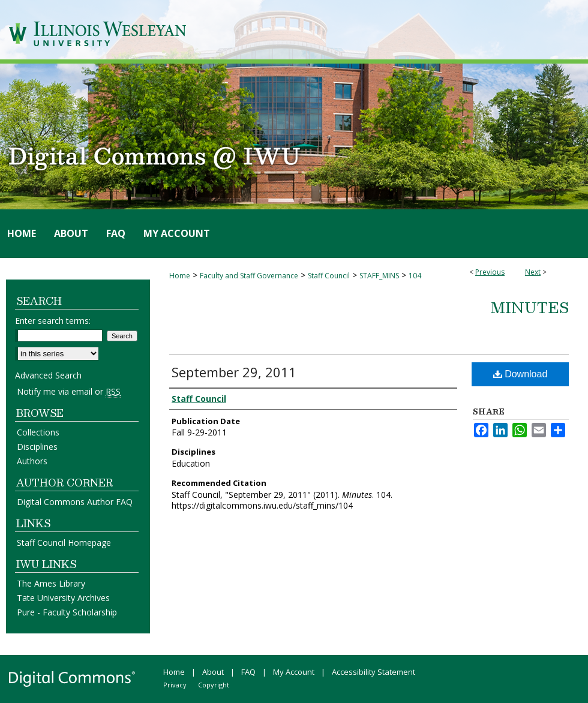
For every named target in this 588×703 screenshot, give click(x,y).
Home (180, 276)
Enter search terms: (53, 321)
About (213, 672)
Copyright (214, 685)
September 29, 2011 (234, 372)
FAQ (248, 672)
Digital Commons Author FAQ (75, 502)
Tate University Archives (63, 598)
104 (415, 276)
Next (533, 272)
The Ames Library (51, 583)
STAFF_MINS (379, 276)
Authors (32, 461)
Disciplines (37, 447)
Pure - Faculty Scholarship (67, 612)
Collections (38, 432)
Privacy (175, 685)
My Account (294, 672)
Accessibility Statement (373, 672)
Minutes (529, 307)
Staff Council (329, 276)
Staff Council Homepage (64, 543)
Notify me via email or (69, 391)
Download (520, 374)
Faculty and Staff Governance (249, 276)
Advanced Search (48, 375)
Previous (490, 272)
